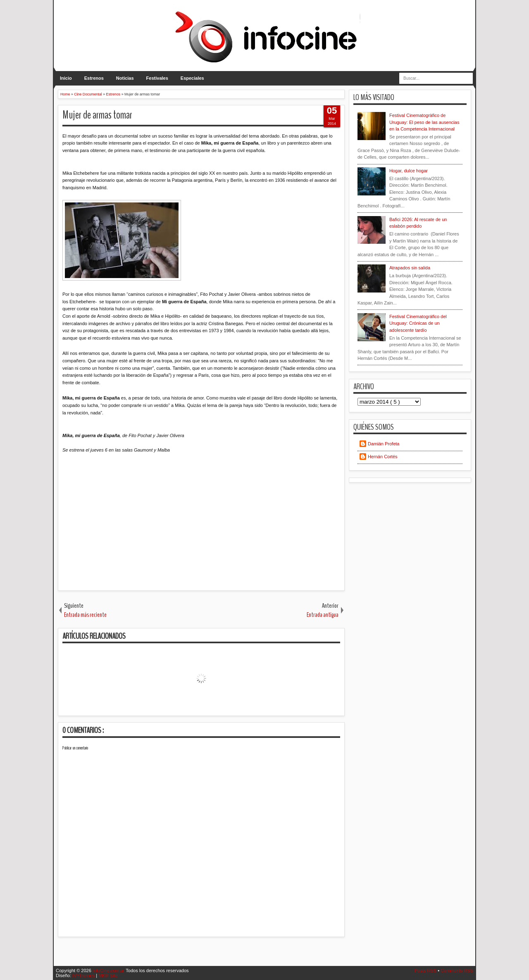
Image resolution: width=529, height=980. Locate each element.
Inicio (66, 78)
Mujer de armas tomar (97, 115)
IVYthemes (84, 975)
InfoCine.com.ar (109, 970)
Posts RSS (426, 970)
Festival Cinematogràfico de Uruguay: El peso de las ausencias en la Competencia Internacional (424, 122)
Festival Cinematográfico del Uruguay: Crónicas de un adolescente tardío (418, 323)
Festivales (157, 78)
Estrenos (94, 78)
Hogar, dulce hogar (409, 171)
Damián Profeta (384, 444)
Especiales (192, 78)
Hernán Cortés (383, 457)
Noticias (125, 78)
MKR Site (108, 975)
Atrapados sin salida (410, 268)
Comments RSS (457, 970)
